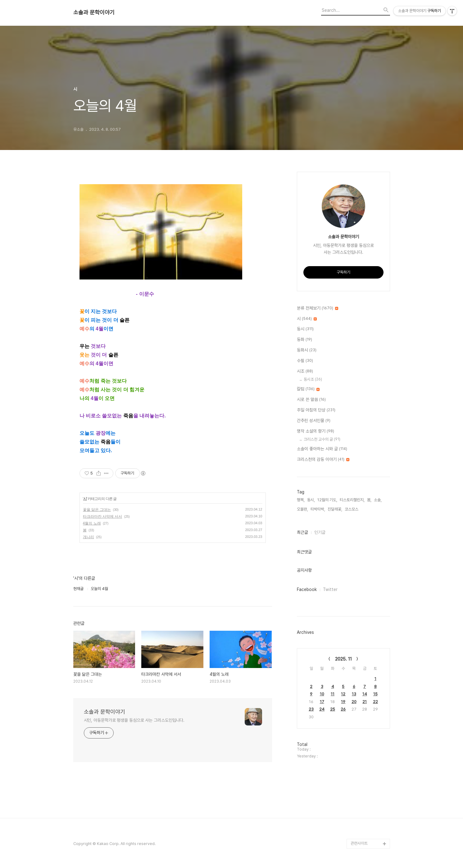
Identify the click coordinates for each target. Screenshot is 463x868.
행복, (301, 500)
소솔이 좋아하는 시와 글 (322, 449)
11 (333, 694)
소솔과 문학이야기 (94, 12)
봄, (369, 500)
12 (343, 694)
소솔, (378, 500)
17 (322, 702)
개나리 (89, 537)
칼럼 (308, 389)
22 (375, 702)
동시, (311, 500)
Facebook (307, 589)
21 (365, 702)
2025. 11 (343, 659)
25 (333, 709)
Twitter (330, 589)
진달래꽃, (335, 509)
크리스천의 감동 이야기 (323, 460)
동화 (304, 340)
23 (311, 709)
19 (343, 702)
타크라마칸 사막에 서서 (103, 516)
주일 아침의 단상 (316, 410)
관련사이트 (359, 843)
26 (343, 709)
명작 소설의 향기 (315, 431)
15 (375, 694)
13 (354, 694)
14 (365, 694)
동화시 (307, 350)
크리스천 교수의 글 (322, 439)
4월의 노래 (92, 523)
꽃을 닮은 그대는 (97, 510)
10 (322, 694)
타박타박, (318, 509)
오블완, (302, 509)
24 (322, 709)
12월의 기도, (327, 500)
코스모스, (352, 509)
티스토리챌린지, (352, 500)
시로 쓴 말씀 (311, 400)
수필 (305, 361)
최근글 (302, 532)
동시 (305, 329)
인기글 (320, 532)
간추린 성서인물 (314, 421)
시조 (305, 371)
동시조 (313, 379)
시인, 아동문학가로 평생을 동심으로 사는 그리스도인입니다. (134, 720)
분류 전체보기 (318, 308)
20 (354, 702)
